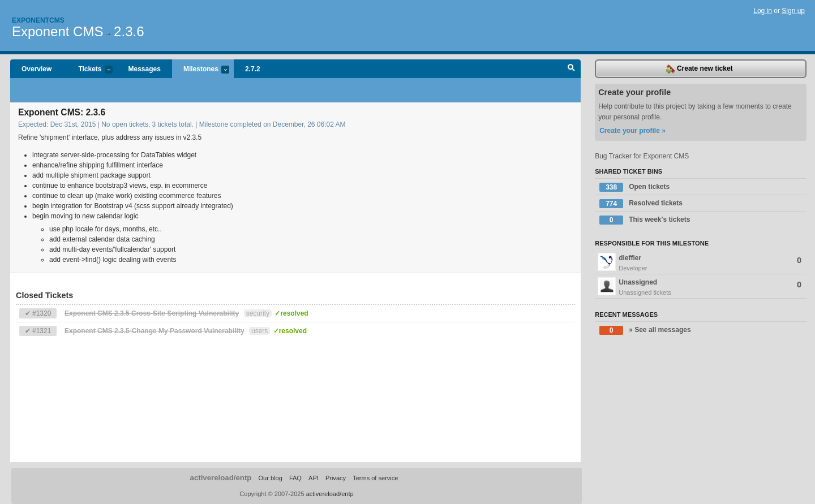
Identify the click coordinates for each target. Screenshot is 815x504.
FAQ (295, 478)
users (259, 331)
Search (571, 69)
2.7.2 (253, 69)
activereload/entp (221, 478)
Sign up (793, 11)
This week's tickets (645, 220)
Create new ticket (700, 69)
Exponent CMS (57, 31)
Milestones (201, 70)
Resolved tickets (641, 204)
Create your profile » (632, 131)
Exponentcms (38, 20)
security (258, 313)
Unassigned (701, 287)
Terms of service (375, 478)
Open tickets (634, 187)
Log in (763, 11)
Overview (37, 69)
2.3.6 (129, 31)
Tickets (89, 70)
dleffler (701, 263)
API (314, 478)
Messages (145, 69)
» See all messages (645, 330)
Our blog (270, 478)
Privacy (336, 478)
